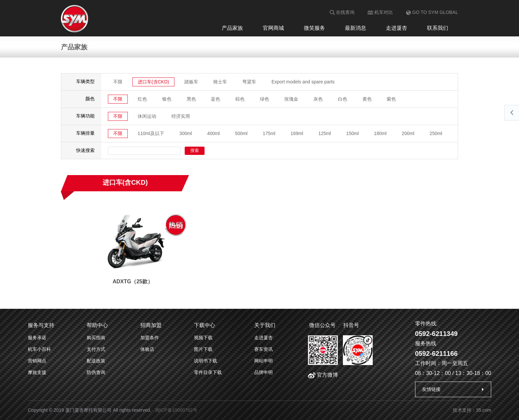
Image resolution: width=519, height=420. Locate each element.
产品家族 (232, 28)
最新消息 (355, 28)
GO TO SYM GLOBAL (432, 12)
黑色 (191, 99)
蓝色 (216, 99)
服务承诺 (37, 338)
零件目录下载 (208, 372)
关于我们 (265, 325)
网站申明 (263, 361)
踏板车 (191, 82)
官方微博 (323, 375)
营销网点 (37, 361)
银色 (167, 99)
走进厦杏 (397, 28)
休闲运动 (147, 116)
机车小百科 (39, 349)
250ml (436, 133)
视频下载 (203, 338)
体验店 (147, 349)
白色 (343, 99)
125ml (325, 133)
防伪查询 (96, 372)
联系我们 (438, 28)
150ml (353, 133)
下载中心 (205, 325)
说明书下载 (206, 361)
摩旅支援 (37, 372)
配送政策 (96, 361)
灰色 (318, 99)
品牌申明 (263, 372)
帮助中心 (97, 325)
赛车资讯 (263, 349)
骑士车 (220, 82)
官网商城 (273, 28)
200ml (408, 133)
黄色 (367, 99)
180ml (380, 133)
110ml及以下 (151, 133)
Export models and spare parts (303, 82)
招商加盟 (151, 325)
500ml (241, 133)
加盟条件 (150, 338)
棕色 (240, 99)
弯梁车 (249, 82)
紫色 (392, 99)
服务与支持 (41, 325)
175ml (269, 133)
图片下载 (203, 349)
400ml (213, 133)
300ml (186, 133)
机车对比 (380, 12)
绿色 (264, 99)
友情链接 (431, 389)
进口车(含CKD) (153, 82)
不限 (118, 82)
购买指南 (96, 338)
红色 (142, 99)
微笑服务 (314, 28)
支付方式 (96, 349)
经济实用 (181, 116)
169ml (297, 133)
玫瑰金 (291, 99)
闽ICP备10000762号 (176, 410)
